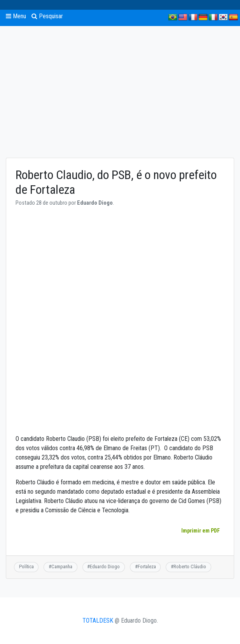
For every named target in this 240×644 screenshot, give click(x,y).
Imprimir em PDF (200, 531)
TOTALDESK (98, 621)
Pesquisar (47, 16)
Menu (16, 16)
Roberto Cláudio (190, 567)
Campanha (62, 567)
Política (26, 567)
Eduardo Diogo (105, 567)
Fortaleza (147, 567)
